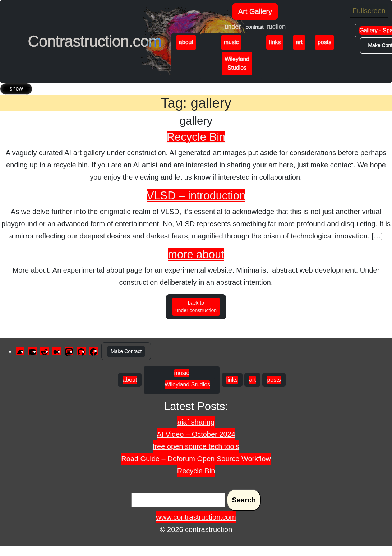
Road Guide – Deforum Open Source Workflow (196, 459)
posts (324, 42)
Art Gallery (255, 11)
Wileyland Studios (237, 63)
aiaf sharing (196, 422)
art (299, 42)
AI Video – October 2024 (196, 434)
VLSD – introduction (196, 196)
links (275, 42)
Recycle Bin (196, 137)
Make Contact (126, 351)
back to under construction (196, 307)
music (231, 42)
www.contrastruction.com (196, 517)
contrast (255, 27)
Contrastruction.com (95, 41)
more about (196, 254)
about (186, 42)
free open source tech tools (196, 446)
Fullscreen (369, 11)
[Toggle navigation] (16, 89)
